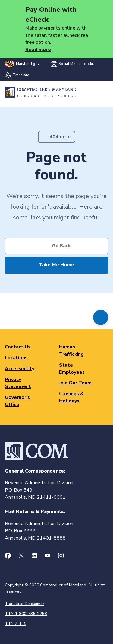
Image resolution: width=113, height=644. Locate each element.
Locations (16, 358)
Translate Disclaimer (25, 604)
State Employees (72, 369)
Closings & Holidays (71, 397)
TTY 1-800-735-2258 (26, 614)
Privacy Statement (18, 383)
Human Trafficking (71, 351)
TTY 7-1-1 (15, 624)
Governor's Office (17, 401)
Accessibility (20, 369)
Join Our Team (75, 383)
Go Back (61, 246)
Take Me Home (56, 265)
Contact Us (18, 347)
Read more (38, 50)
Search (88, 92)
